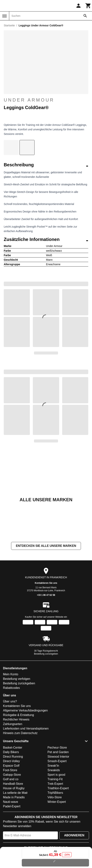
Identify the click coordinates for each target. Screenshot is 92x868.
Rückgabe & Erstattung (18, 715)
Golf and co (11, 779)
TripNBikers (55, 793)
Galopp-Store (12, 775)
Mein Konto (11, 674)
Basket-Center (13, 748)
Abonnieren (74, 835)
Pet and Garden (58, 752)
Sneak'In (53, 766)
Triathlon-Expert (58, 788)
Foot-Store (10, 770)
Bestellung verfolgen (17, 679)
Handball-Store (13, 784)
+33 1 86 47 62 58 (46, 595)
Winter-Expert (57, 802)
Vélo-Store (55, 797)
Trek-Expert (55, 784)
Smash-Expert (57, 761)
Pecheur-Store (57, 748)
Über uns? (10, 702)
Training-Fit (55, 779)
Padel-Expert (12, 806)
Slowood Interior (58, 757)
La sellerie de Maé (15, 793)
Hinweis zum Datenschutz (20, 733)
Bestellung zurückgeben (46, 654)
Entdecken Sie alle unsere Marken (46, 546)
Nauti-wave (11, 802)
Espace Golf (11, 766)
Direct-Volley (11, 761)
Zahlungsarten (13, 724)
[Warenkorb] (88, 6)
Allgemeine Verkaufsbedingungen (25, 711)
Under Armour (46, 100)
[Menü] (5, 16)
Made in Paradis (14, 797)
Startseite (9, 25)
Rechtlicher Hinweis (16, 720)
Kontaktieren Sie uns (46, 583)
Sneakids (54, 770)
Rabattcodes (11, 688)
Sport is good (56, 775)
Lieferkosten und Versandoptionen (26, 729)
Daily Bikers (11, 752)
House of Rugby (14, 788)
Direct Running (13, 757)
